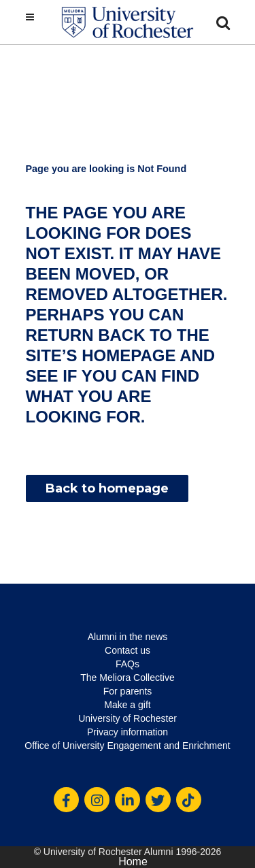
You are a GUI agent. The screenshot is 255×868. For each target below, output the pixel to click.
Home (133, 862)
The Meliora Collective (128, 678)
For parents (128, 691)
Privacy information (128, 732)
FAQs (128, 664)
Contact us (128, 650)
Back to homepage (107, 488)
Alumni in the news (128, 637)
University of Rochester (128, 718)
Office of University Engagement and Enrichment (127, 746)
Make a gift (127, 705)
